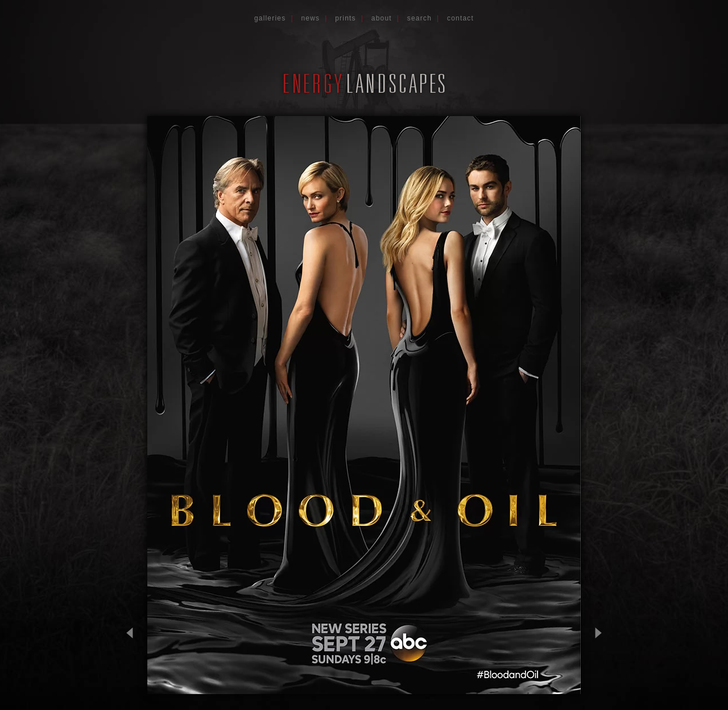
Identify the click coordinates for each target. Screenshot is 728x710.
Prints (346, 18)
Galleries (270, 18)
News (310, 18)
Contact (460, 18)
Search (419, 18)
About (382, 18)
